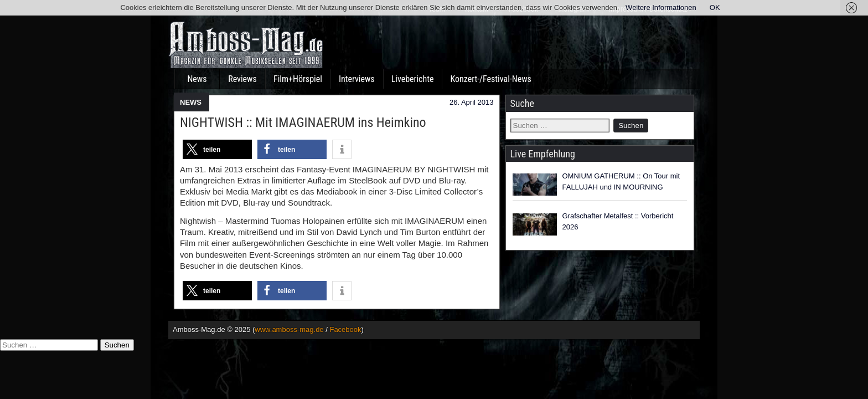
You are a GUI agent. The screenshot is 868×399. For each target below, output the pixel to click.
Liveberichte (413, 79)
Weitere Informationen (661, 7)
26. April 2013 (472, 102)
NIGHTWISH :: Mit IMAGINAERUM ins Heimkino (303, 122)
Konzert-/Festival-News (490, 79)
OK (715, 7)
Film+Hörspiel (298, 79)
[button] (217, 149)
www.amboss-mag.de (289, 329)
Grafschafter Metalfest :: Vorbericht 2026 (618, 221)
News (197, 79)
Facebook (345, 329)
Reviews (242, 79)
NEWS (191, 102)
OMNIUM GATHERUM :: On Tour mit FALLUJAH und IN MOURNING (621, 181)
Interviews (357, 79)
